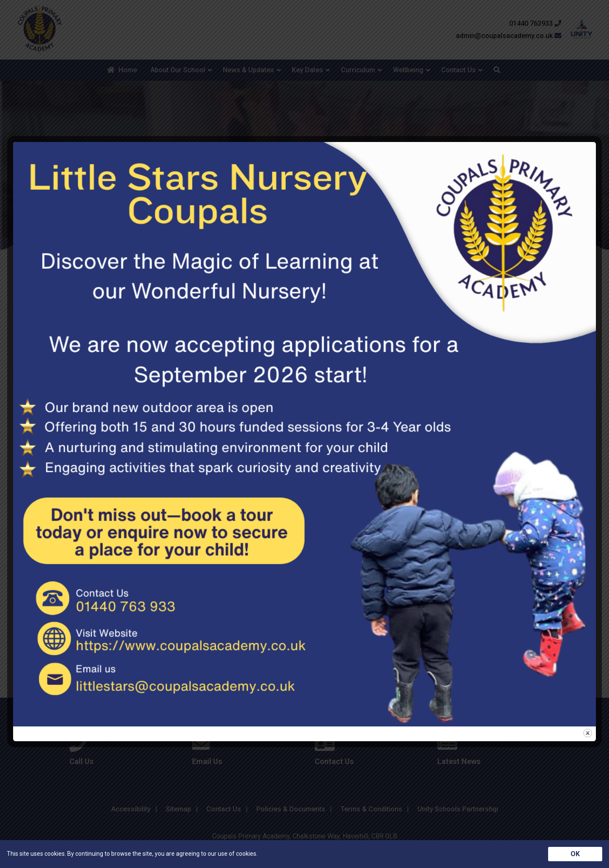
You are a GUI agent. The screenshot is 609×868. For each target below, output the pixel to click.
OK (575, 854)
